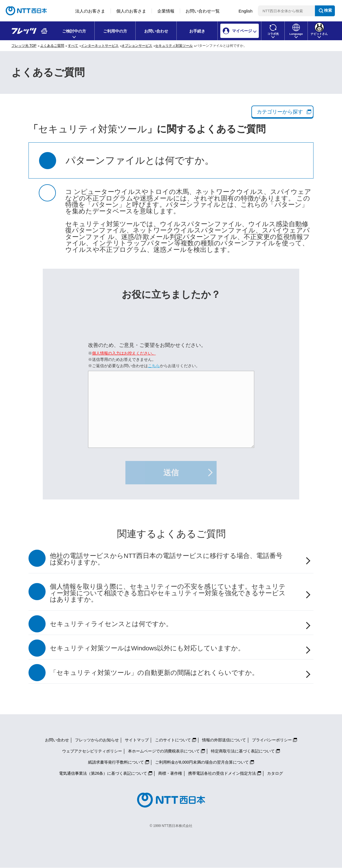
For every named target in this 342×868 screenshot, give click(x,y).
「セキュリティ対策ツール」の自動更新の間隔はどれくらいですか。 (154, 673)
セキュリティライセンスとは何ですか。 (111, 624)
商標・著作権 (170, 773)
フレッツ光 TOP (24, 46)
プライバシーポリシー (272, 740)
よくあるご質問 (52, 46)
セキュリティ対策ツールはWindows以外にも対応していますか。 (147, 648)
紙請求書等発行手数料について (116, 762)
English (246, 11)
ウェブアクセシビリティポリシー (92, 751)
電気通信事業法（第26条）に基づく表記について (103, 773)
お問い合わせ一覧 (203, 11)
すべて (73, 46)
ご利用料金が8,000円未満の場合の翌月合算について (202, 762)
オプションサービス (137, 46)
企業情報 (166, 11)
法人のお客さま (90, 11)
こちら (154, 366)
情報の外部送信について (224, 740)
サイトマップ (137, 740)
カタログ (275, 773)
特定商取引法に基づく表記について (243, 751)
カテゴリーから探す (280, 112)
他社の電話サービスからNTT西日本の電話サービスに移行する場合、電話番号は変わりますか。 (166, 559)
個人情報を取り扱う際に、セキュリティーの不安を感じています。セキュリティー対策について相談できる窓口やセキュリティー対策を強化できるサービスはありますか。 (168, 593)
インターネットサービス (100, 46)
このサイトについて (173, 740)
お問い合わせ (156, 31)
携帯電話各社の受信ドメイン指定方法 (222, 773)
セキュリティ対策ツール (174, 46)
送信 (171, 473)
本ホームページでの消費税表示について (164, 751)
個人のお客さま (131, 11)
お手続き (197, 31)
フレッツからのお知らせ (97, 740)
